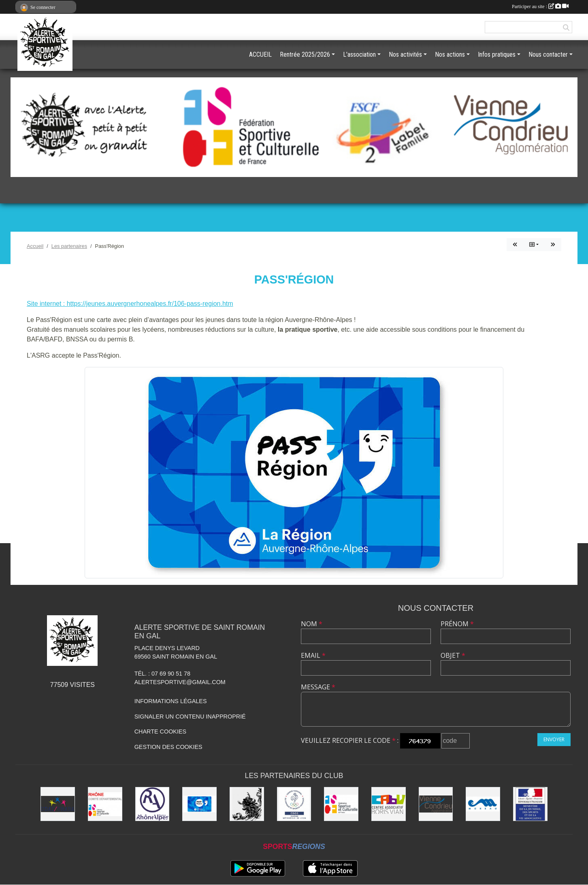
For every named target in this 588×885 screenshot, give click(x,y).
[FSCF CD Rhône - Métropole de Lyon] (105, 804)
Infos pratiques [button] (497, 54)
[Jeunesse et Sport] (530, 804)
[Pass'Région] (199, 804)
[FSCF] (341, 804)
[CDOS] (294, 804)
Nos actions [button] (450, 54)
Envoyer (554, 739)
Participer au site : (540, 6)
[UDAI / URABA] (58, 804)
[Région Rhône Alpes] (152, 804)
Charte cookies (160, 731)
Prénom (457, 624)
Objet (453, 655)
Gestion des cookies (168, 747)
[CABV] (389, 804)
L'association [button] (359, 54)
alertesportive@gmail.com (180, 682)
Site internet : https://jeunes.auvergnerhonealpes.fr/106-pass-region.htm (130, 304)
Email (313, 655)
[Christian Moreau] (483, 804)
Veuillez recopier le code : (350, 740)
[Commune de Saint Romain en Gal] (247, 804)
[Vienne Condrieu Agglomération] (436, 804)
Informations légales (171, 701)
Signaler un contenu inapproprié (190, 717)
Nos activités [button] (405, 54)
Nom (312, 624)
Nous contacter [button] (548, 54)
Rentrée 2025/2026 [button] (305, 54)
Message (318, 687)
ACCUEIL (260, 54)
